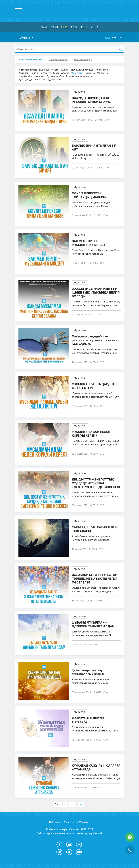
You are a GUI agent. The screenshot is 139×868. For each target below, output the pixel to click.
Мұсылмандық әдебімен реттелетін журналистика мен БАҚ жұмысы (95, 340)
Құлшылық (54, 79)
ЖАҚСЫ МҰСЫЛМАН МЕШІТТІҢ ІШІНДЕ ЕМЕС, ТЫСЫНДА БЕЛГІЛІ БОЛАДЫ (96, 292)
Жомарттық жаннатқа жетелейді (88, 720)
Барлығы (44, 70)
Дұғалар (24, 73)
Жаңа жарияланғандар (31, 59)
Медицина (103, 73)
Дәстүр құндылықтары (32, 79)
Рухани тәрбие (55, 76)
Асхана (65, 73)
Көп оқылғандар (83, 59)
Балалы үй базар (50, 73)
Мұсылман (77, 73)
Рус (114, 37)
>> (81, 804)
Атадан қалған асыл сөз (80, 76)
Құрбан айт (25, 76)
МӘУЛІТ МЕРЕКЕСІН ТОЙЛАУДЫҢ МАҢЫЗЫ (89, 195)
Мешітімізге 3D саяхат (77, 822)
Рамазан (65, 70)
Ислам (54, 70)
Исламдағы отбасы (82, 70)
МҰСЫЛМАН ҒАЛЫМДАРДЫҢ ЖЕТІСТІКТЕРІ (94, 386)
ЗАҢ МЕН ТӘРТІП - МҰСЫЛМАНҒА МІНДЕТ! (89, 243)
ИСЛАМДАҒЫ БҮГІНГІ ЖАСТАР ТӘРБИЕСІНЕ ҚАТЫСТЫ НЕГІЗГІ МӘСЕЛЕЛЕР (95, 579)
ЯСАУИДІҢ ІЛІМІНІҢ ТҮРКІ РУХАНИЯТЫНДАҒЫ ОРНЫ (92, 100)
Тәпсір (34, 73)
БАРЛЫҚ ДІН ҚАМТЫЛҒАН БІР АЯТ (94, 147)
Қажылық (39, 76)
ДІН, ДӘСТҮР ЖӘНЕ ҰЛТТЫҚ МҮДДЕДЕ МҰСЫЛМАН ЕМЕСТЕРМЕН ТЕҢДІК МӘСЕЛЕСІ (96, 483)
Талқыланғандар (59, 59)
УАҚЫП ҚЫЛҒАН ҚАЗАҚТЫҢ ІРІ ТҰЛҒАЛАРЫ (95, 529)
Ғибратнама (101, 70)
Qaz (121, 37)
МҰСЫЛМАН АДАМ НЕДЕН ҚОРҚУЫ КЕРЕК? (91, 434)
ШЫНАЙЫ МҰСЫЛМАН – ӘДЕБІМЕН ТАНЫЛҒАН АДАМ (93, 624)
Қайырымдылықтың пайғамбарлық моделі (88, 672)
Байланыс (55, 822)
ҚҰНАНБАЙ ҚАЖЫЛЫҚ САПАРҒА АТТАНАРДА (96, 767)
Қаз (108, 37)
